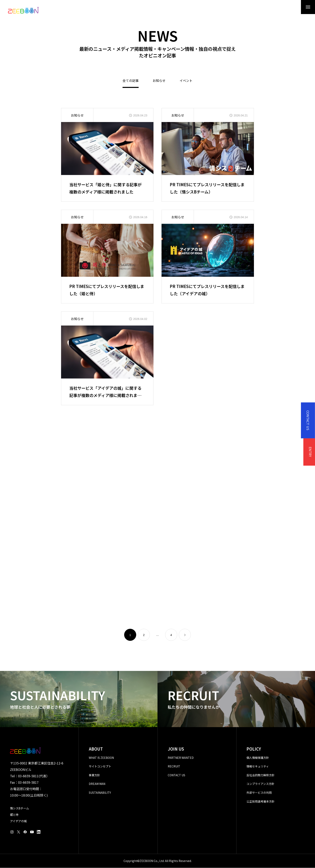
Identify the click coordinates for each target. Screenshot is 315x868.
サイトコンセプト (100, 767)
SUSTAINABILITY (100, 793)
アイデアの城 (18, 821)
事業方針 (94, 775)
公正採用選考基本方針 (261, 802)
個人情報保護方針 (258, 758)
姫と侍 (14, 815)
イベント (186, 81)
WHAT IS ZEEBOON (101, 758)
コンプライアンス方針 (260, 784)
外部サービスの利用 (259, 793)
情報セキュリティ (258, 767)
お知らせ (159, 81)
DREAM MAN (97, 784)
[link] (185, 635)
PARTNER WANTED (181, 758)
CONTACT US (176, 775)
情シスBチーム (19, 808)
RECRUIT (174, 767)
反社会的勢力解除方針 (261, 775)
